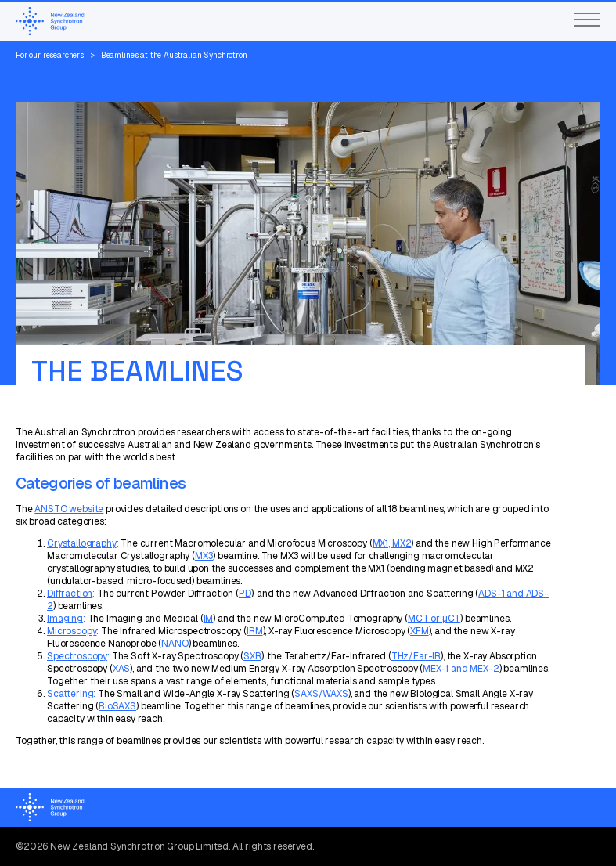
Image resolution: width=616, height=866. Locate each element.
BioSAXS (117, 706)
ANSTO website (69, 509)
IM (209, 619)
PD (245, 594)
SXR (252, 656)
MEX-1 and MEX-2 (461, 669)
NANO (175, 644)
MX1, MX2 (392, 543)
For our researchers (50, 55)
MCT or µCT (434, 619)
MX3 (204, 556)
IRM (255, 631)
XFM (420, 631)
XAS (122, 669)
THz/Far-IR (416, 656)
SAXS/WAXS (321, 694)
